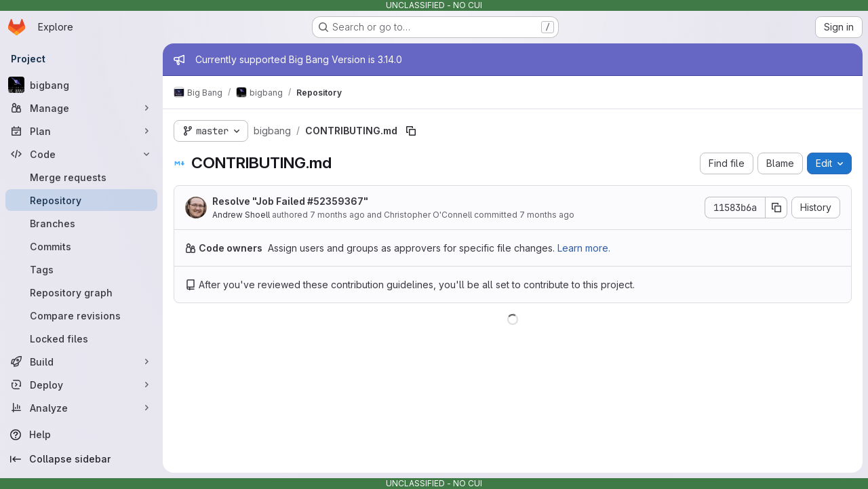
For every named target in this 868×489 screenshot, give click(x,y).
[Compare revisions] (81, 315)
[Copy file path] (411, 131)
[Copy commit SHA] (776, 208)
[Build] (81, 361)
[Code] (81, 154)
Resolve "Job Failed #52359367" (290, 201)
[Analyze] (81, 408)
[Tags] (81, 269)
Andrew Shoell (241, 215)
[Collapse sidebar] (81, 459)
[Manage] (81, 108)
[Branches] (81, 223)
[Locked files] (81, 338)
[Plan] (81, 131)
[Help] (81, 435)
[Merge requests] (81, 177)
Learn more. (584, 248)
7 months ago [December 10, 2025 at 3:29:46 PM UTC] (337, 215)
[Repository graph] (81, 292)
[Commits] (81, 246)
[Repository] (81, 200)
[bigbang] (81, 85)
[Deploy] (81, 385)
